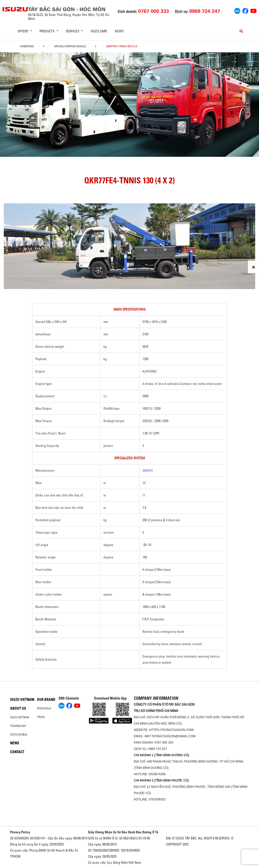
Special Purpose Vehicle (70, 46)
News (119, 31)
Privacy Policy (20, 832)
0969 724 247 (157, 749)
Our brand (46, 700)
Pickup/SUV (44, 708)
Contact (17, 752)
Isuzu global (19, 734)
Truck (41, 717)
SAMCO (148, 470)
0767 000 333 (164, 743)
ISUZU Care (99, 31)
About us (18, 708)
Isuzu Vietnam (22, 700)
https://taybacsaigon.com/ (172, 730)
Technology (18, 726)
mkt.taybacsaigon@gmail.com (170, 736)
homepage (27, 46)
